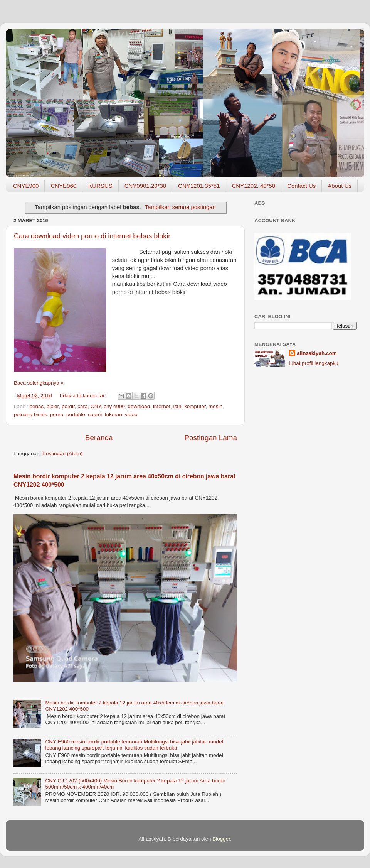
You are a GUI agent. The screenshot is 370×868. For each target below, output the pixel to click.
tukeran (114, 415)
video (131, 415)
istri (177, 406)
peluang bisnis (30, 415)
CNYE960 (63, 186)
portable (76, 415)
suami (95, 415)
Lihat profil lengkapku (314, 363)
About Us (340, 186)
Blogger (221, 839)
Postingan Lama (211, 438)
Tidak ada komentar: (83, 396)
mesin (215, 406)
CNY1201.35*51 (199, 186)
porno (57, 415)
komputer (195, 406)
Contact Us (301, 186)
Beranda (99, 438)
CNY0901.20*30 (145, 186)
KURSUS (100, 186)
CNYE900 (26, 186)
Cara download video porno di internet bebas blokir (92, 236)
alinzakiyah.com (317, 353)
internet (162, 406)
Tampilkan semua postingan (180, 207)
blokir (53, 406)
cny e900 (114, 406)
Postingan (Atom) (62, 453)
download (139, 406)
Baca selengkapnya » (39, 383)
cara (82, 406)
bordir (68, 406)
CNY (96, 406)
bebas (37, 406)
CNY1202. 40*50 (254, 186)
